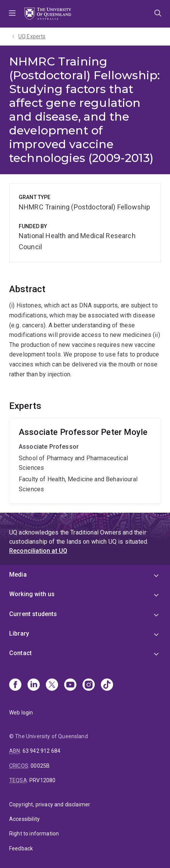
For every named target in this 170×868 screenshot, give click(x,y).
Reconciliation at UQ (38, 551)
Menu (12, 14)
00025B (40, 766)
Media (18, 575)
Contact (20, 653)
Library (19, 633)
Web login (21, 713)
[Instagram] (89, 685)
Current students (33, 614)
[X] (52, 685)
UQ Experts (32, 36)
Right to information (34, 834)
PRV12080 (42, 780)
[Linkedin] (34, 685)
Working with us (32, 594)
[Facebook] (15, 685)
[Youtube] (70, 685)
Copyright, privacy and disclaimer (50, 804)
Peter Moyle (85, 461)
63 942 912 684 (41, 751)
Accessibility (24, 819)
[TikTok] (107, 685)
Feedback (21, 848)
